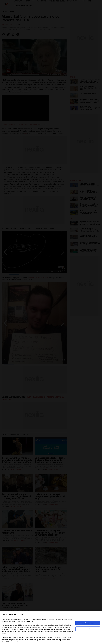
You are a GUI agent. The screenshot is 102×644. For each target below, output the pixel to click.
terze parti (32, 625)
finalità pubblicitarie (57, 629)
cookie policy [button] (30, 621)
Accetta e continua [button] (88, 623)
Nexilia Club (88, 629)
